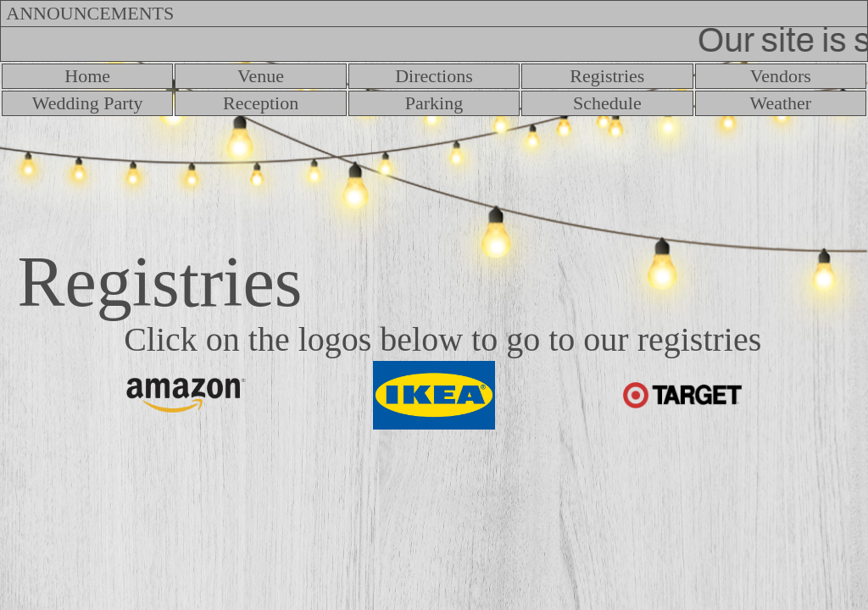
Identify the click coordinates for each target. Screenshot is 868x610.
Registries (607, 76)
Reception (261, 103)
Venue (261, 76)
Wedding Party (88, 103)
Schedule (607, 103)
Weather (780, 103)
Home (87, 76)
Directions (434, 76)
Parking (434, 103)
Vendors (781, 76)
